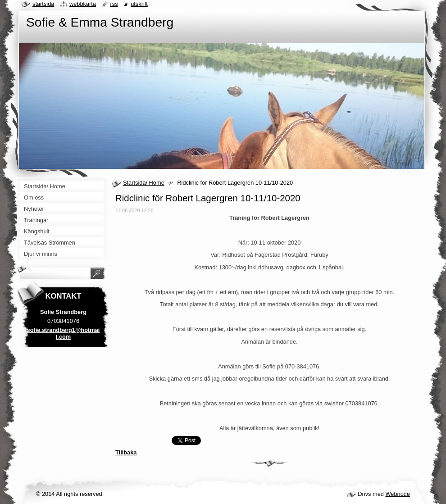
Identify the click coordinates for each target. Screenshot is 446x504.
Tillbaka (126, 452)
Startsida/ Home (144, 183)
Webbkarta (83, 4)
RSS (114, 4)
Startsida (43, 4)
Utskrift (139, 4)
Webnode (398, 494)
